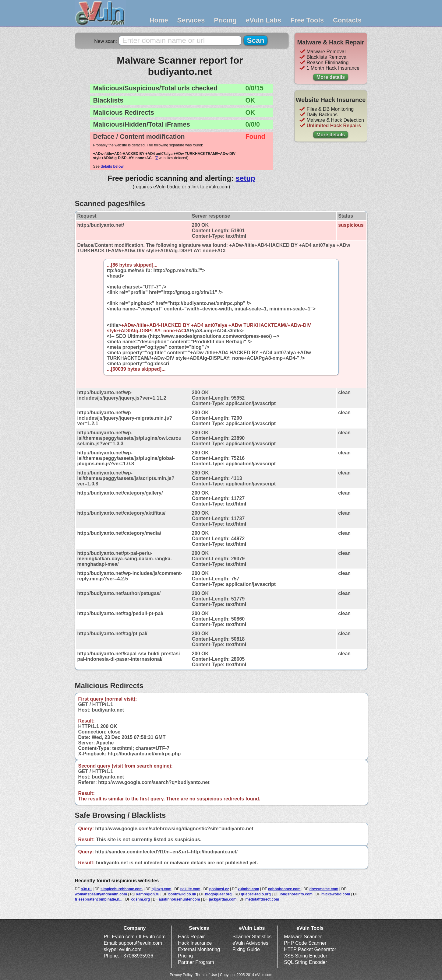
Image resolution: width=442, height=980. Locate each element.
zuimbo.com (249, 889)
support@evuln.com (140, 943)
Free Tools (307, 20)
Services (191, 20)
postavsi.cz (219, 889)
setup (246, 178)
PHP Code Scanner (305, 943)
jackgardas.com (223, 899)
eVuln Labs (264, 20)
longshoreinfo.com (296, 894)
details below (112, 166)
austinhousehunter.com (179, 899)
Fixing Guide (246, 949)
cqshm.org (141, 899)
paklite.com (190, 889)
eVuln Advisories (250, 943)
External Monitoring (199, 949)
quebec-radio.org (256, 894)
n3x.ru (86, 889)
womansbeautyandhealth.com (101, 894)
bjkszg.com (161, 889)
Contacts (347, 20)
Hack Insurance (195, 943)
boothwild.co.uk (182, 894)
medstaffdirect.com (262, 899)
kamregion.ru (148, 894)
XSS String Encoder (306, 956)
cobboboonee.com (284, 889)
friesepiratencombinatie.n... (99, 899)
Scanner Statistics (252, 937)
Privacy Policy (181, 975)
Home (159, 20)
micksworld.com (336, 894)
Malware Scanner (303, 937)
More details (331, 77)
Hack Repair (191, 937)
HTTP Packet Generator (310, 949)
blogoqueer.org (218, 894)
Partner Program (196, 962)
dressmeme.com (324, 889)
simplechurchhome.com (122, 889)
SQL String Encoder (306, 962)
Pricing (225, 20)
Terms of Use (206, 975)
